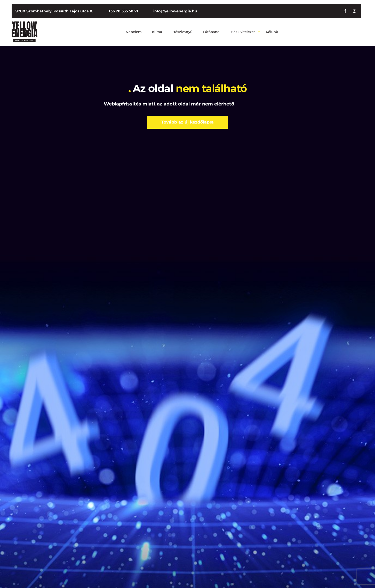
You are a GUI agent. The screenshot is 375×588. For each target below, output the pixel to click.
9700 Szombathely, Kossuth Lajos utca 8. (54, 11)
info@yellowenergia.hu (175, 11)
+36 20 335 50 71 (123, 11)
